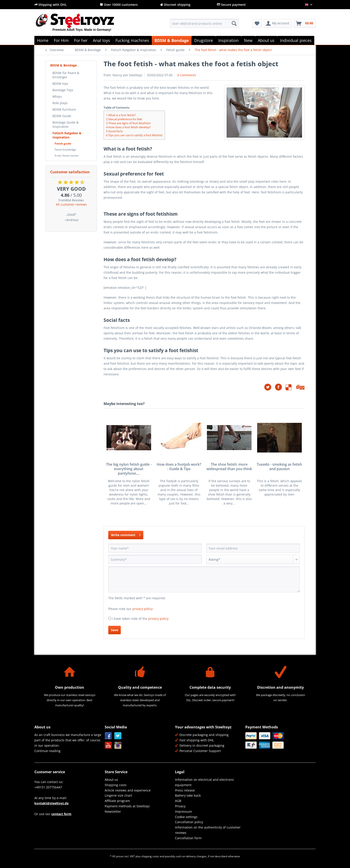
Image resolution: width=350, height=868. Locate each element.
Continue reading (47, 751)
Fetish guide (63, 144)
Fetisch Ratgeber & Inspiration (67, 135)
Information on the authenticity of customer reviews (208, 830)
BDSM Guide (62, 116)
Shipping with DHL (51, 5)
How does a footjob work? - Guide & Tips (179, 467)
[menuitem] (204, 26)
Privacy (180, 806)
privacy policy (143, 609)
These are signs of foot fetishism (128, 123)
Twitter (118, 736)
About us (111, 780)
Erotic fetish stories (67, 156)
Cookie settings (186, 817)
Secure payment (231, 5)
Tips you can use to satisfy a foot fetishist (134, 135)
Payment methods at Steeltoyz (127, 806)
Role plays (60, 103)
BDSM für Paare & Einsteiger (66, 75)
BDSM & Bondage (64, 65)
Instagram (118, 745)
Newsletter (113, 811)
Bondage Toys (63, 90)
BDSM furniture (64, 109)
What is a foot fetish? (121, 115)
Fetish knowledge (65, 150)
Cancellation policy (189, 822)
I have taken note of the (140, 619)
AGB (178, 801)
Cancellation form (188, 838)
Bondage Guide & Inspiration (66, 124)
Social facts (114, 131)
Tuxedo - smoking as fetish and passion (279, 467)
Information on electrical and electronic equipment (205, 782)
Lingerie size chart (118, 795)
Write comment (126, 534)
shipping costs (150, 856)
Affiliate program (117, 801)
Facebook (108, 736)
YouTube (108, 745)
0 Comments (187, 75)
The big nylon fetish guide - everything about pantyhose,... (129, 469)
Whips (57, 96)
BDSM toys (60, 84)
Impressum (183, 811)
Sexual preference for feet (124, 119)
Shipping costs (116, 785)
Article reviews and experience (128, 790)
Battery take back (188, 795)
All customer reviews (71, 204)
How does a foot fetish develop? (128, 127)
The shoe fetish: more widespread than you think (229, 467)
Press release (185, 790)
